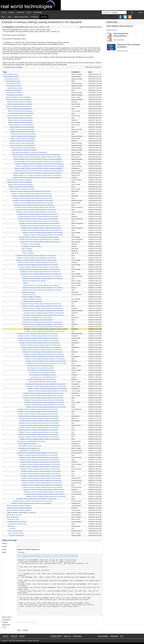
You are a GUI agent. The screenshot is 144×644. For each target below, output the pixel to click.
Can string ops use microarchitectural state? (40, 366)
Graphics (20, 12)
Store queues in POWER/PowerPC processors (31, 441)
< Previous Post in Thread (13, 67)
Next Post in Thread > (93, 67)
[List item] (57, 556)
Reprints (22, 636)
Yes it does (11, 526)
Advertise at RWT (56, 636)
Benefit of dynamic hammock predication (18, 97)
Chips (29, 12)
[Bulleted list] (50, 556)
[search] (114, 13)
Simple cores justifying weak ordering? (34, 281)
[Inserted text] (41, 556)
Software (38, 12)
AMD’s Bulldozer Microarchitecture (120, 26)
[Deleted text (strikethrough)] (37, 556)
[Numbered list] (54, 556)
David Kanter (113, 30)
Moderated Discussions (93, 27)
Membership (114, 636)
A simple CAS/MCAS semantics (31, 297)
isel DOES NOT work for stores (17, 522)
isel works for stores (13, 517)
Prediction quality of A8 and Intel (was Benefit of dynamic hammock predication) (36, 155)
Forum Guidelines (103, 636)
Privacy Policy (77, 636)
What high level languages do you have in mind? (37, 318)
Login (141, 12)
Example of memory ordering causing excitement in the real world (30, 191)
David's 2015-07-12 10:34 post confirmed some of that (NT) (41, 285)
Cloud (4, 12)
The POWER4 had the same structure (30, 446)
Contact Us (14, 636)
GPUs (10, 17)
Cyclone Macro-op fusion (10, 74)
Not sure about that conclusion (27, 444)
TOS (122, 636)
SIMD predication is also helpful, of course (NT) (22, 513)
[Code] (61, 556)
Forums (44, 17)
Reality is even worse (28, 292)
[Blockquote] (31, 556)
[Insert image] (46, 556)
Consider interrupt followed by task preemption (41, 379)
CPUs (3, 17)
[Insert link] (25, 556)
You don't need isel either (15, 531)
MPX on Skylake (27, 249)
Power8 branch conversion (13, 90)
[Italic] (22, 556)
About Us (6, 636)
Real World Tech (30, 5)
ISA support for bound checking (31, 244)
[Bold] (19, 556)
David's (26, 283)
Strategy (35, 17)
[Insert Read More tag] (67, 556)
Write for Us (67, 636)
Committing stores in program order (29, 448)
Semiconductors (21, 17)
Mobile (11, 12)
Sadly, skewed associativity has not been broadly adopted (29, 152)
